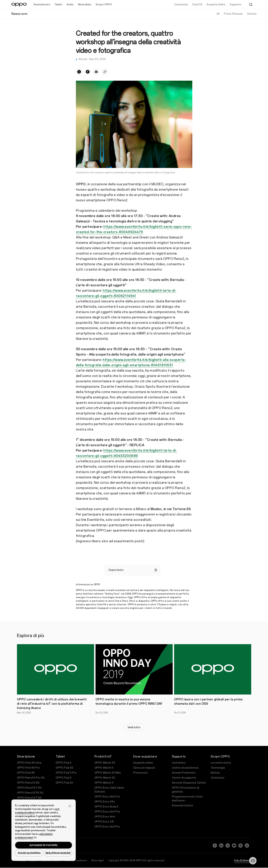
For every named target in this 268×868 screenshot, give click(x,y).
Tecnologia (218, 768)
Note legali (98, 861)
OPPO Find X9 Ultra (29, 763)
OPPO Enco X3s (105, 802)
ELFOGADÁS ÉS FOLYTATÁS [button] (44, 845)
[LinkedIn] (221, 846)
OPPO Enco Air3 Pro (107, 827)
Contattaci (179, 763)
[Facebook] (215, 846)
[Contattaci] (253, 861)
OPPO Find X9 (26, 773)
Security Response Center (189, 783)
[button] (70, 806)
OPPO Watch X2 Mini (108, 773)
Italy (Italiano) (243, 861)
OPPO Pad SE (65, 768)
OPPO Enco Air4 (105, 817)
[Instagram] (241, 846)
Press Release (233, 14)
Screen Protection (184, 773)
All (218, 14)
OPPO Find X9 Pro (28, 768)
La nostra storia (221, 763)
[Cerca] (251, 5)
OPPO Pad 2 (64, 778)
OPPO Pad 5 (64, 763)
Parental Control (182, 806)
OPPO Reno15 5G (28, 783)
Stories (252, 14)
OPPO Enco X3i (104, 822)
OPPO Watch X (104, 783)
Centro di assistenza (185, 768)
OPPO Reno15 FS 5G (30, 793)
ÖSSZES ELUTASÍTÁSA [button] (29, 853)
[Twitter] (228, 846)
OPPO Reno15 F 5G (29, 788)
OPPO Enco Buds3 (106, 807)
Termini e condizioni (76, 861)
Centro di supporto (184, 778)
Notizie (215, 773)
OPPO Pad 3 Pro (66, 773)
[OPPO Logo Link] (19, 5)
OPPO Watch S (104, 768)
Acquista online (143, 763)
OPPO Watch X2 (105, 778)
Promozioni (141, 773)
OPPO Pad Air (65, 783)
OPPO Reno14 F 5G (29, 798)
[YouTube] (234, 846)
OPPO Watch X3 (105, 763)
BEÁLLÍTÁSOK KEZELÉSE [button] (58, 853)
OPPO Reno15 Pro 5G (31, 778)
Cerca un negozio (144, 768)
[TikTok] (247, 846)
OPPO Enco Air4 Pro (107, 812)
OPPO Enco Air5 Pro (107, 797)
